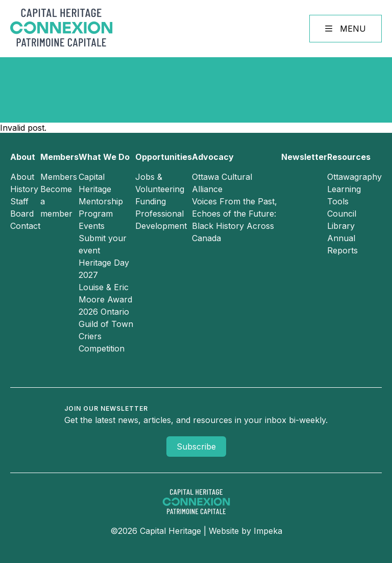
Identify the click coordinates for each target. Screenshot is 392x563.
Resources (349, 157)
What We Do (104, 157)
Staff (19, 201)
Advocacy (213, 157)
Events (92, 226)
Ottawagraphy (354, 177)
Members (59, 157)
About (23, 157)
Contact (25, 226)
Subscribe (196, 447)
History (24, 189)
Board (22, 214)
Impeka (268, 531)
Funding (151, 201)
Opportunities (164, 157)
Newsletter (304, 157)
